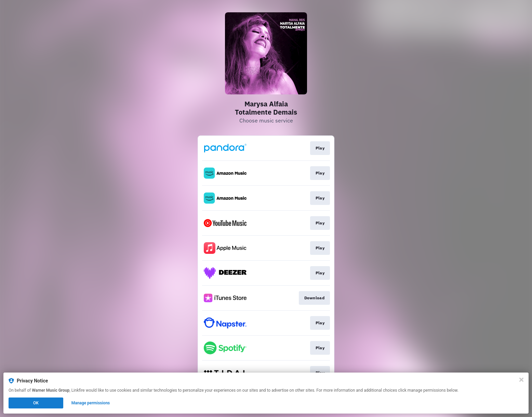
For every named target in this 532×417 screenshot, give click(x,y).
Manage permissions (91, 403)
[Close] (521, 380)
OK (36, 403)
